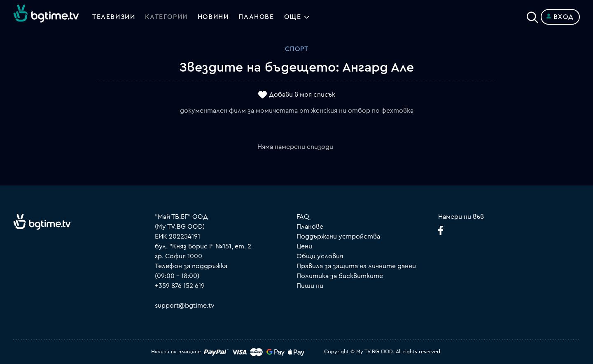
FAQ (303, 217)
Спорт (297, 49)
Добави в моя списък (302, 95)
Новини (213, 17)
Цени (304, 246)
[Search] (532, 15)
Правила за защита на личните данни (356, 266)
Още (293, 17)
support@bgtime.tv (185, 306)
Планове (310, 227)
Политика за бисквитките (340, 276)
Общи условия (320, 256)
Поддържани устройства (338, 236)
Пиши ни (310, 286)
